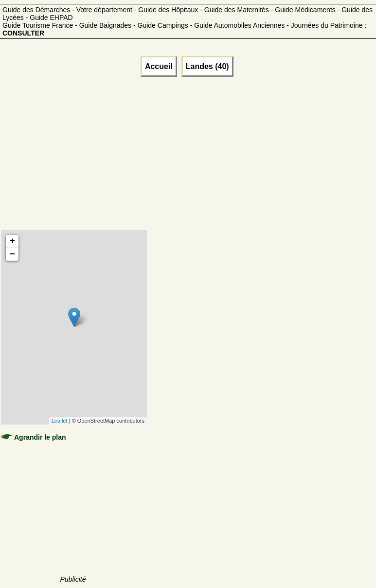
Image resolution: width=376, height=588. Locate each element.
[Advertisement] (73, 165)
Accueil (159, 66)
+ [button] (12, 241)
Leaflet (60, 421)
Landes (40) (207, 66)
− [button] (12, 254)
